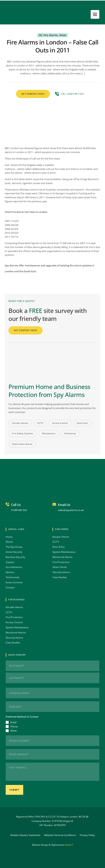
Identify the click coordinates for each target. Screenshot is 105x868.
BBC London (12, 148)
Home (9, 537)
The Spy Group (14, 547)
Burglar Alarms (61, 537)
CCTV (56, 542)
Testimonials (13, 577)
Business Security (16, 557)
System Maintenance (64, 552)
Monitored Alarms (63, 557)
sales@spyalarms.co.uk (71, 510)
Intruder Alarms (15, 607)
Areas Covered (14, 582)
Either (14, 731)
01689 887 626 (19, 510)
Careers (10, 562)
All (40, 35)
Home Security (14, 552)
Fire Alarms (51, 35)
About (9, 542)
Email (13, 722)
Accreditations (14, 567)
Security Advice (61, 572)
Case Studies (60, 577)
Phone (14, 726)
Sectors (10, 572)
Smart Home (60, 567)
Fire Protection (61, 562)
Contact (10, 588)
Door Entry (59, 547)
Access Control (14, 622)
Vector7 (69, 845)
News (63, 35)
